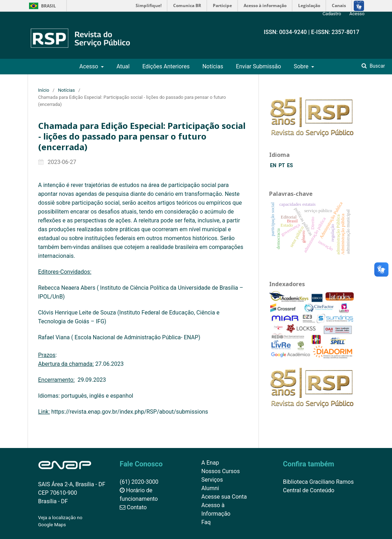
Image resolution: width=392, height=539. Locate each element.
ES (290, 165)
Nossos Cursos (221, 471)
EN (274, 165)
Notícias (213, 66)
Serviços (212, 480)
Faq (206, 522)
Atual (123, 66)
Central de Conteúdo (309, 490)
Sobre (302, 66)
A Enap (210, 463)
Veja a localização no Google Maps (60, 521)
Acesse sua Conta (224, 497)
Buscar (377, 66)
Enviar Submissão (258, 66)
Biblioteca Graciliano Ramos (318, 482)
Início (44, 90)
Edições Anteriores (166, 66)
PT (282, 165)
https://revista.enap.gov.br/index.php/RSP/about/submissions (130, 412)
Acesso (89, 66)
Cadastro (332, 14)
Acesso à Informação (216, 509)
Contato (133, 507)
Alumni (210, 488)
